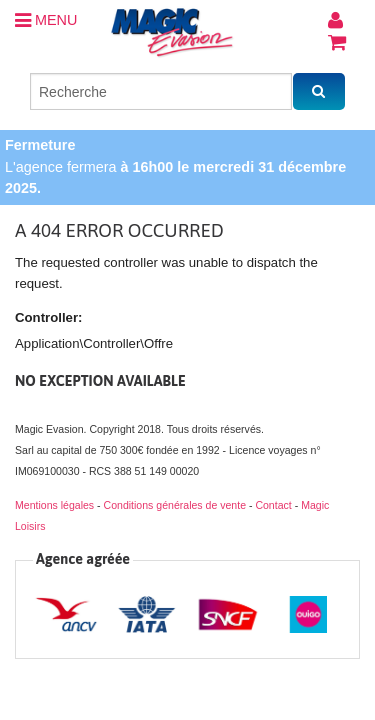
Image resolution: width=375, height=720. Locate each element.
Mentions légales (54, 505)
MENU (46, 20)
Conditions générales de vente (175, 505)
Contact (273, 505)
